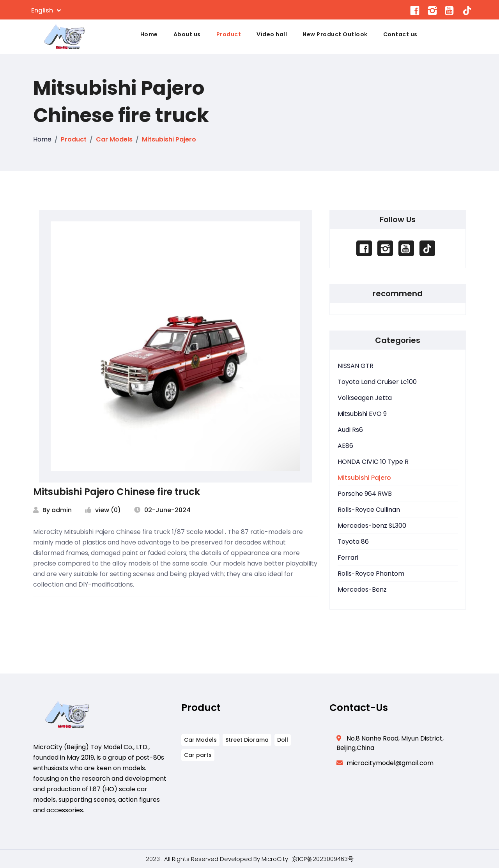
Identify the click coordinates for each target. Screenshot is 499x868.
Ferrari (348, 558)
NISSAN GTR (356, 366)
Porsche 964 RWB (365, 494)
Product (229, 34)
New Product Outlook (335, 34)
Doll (283, 740)
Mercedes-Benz (362, 590)
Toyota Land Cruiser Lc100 (377, 382)
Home (149, 34)
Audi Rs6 (350, 430)
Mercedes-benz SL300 (372, 526)
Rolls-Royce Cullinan (369, 510)
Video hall (272, 34)
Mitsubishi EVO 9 (362, 414)
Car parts (198, 755)
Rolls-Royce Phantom (371, 574)
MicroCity (275, 859)
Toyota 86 (353, 542)
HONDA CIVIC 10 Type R (373, 462)
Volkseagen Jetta (365, 398)
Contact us (400, 34)
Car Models (114, 139)
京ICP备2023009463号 (323, 859)
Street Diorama (247, 740)
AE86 (345, 446)
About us (187, 34)
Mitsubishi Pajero (169, 139)
